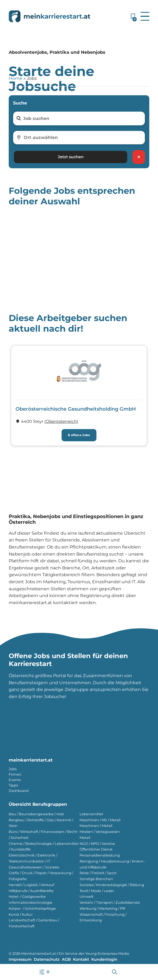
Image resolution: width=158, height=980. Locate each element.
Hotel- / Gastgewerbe (27, 897)
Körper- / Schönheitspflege (32, 908)
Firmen (15, 774)
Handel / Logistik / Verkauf (31, 885)
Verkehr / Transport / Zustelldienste (110, 903)
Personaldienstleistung (100, 855)
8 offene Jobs (79, 435)
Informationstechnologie (31, 903)
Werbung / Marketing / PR (102, 908)
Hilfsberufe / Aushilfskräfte (31, 891)
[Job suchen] (82, 119)
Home (16, 78)
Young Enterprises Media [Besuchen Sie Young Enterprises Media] (107, 954)
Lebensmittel (91, 814)
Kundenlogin (104, 959)
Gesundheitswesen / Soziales (34, 867)
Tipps (13, 785)
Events (15, 780)
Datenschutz (47, 959)
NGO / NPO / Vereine (97, 844)
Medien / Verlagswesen (100, 832)
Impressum (20, 959)
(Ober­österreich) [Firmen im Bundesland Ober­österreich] (61, 421)
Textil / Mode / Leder (97, 891)
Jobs (13, 769)
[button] (145, 16)
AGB (66, 959)
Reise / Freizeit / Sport (98, 873)
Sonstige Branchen (96, 879)
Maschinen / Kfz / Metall (100, 820)
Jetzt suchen (71, 157)
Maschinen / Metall (96, 826)
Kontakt (81, 959)
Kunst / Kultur (21, 914)
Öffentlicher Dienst (96, 849)
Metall (85, 838)
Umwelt (86, 897)
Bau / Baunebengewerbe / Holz (36, 814)
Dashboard (19, 791)
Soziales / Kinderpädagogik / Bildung (112, 885)
